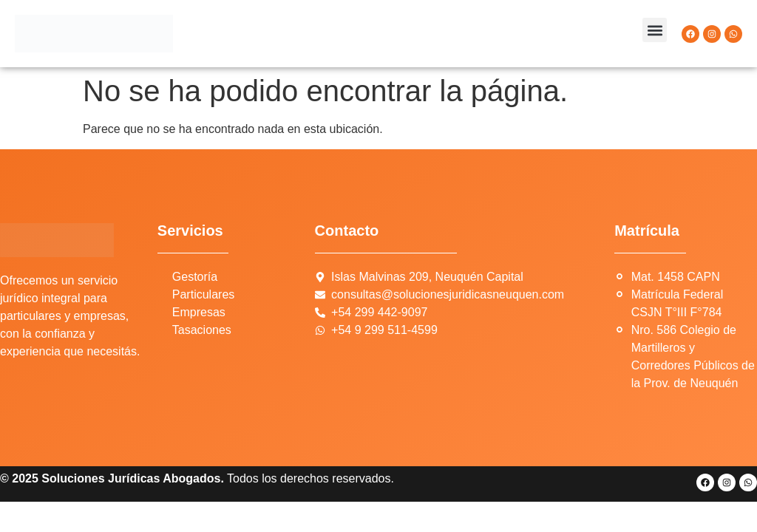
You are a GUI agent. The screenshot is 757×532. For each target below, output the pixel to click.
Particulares (203, 294)
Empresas (199, 312)
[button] (655, 30)
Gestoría (195, 277)
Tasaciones (202, 330)
